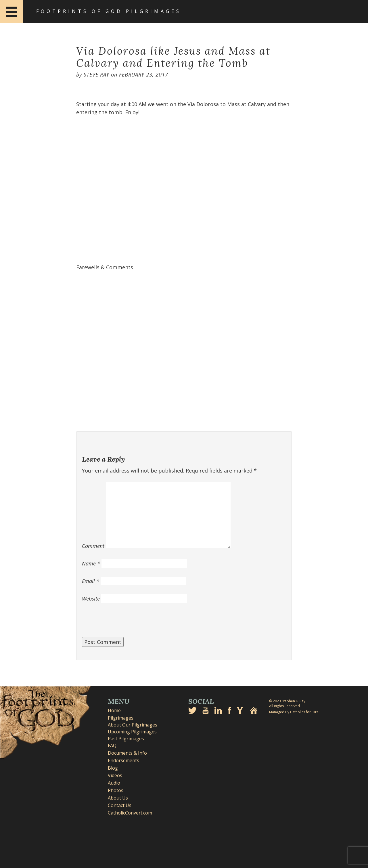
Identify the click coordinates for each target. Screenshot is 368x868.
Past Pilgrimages (126, 739)
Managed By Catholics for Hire (294, 712)
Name (91, 563)
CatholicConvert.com (130, 813)
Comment (93, 546)
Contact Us (120, 805)
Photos (116, 790)
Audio (114, 783)
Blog (113, 768)
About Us (118, 798)
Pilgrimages (121, 718)
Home (114, 710)
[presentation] (126, 623)
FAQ (112, 745)
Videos (115, 775)
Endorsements (123, 760)
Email (91, 581)
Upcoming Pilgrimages (132, 732)
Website (91, 599)
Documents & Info (127, 753)
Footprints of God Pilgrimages (109, 11)
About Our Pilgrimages (133, 725)
